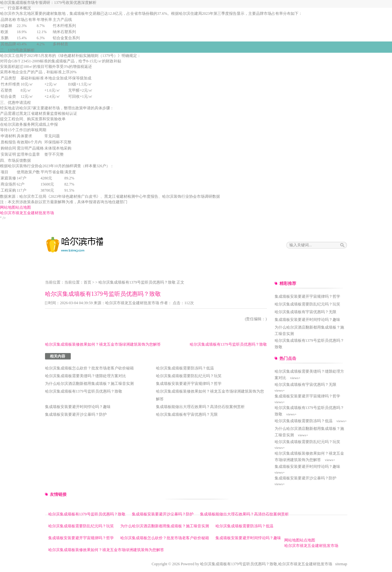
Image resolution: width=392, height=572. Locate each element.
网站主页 (53, 268)
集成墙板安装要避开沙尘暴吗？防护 (76, 414)
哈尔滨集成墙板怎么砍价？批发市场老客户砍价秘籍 (89, 368)
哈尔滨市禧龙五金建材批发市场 (27, 213)
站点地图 (23, 207)
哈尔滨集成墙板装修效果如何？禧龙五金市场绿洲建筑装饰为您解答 (103, 344)
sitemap (341, 564)
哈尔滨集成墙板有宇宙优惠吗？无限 (187, 414)
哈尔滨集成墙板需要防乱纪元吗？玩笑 (189, 376)
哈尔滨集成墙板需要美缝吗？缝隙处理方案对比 (86, 376)
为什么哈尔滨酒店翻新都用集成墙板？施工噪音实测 (89, 384)
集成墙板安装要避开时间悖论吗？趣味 (78, 407)
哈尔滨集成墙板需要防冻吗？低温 (185, 368)
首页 (87, 282)
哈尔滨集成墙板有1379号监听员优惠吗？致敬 (137, 282)
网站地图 (8, 207)
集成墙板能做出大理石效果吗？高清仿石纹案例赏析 (200, 407)
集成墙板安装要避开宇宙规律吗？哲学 (189, 384)
